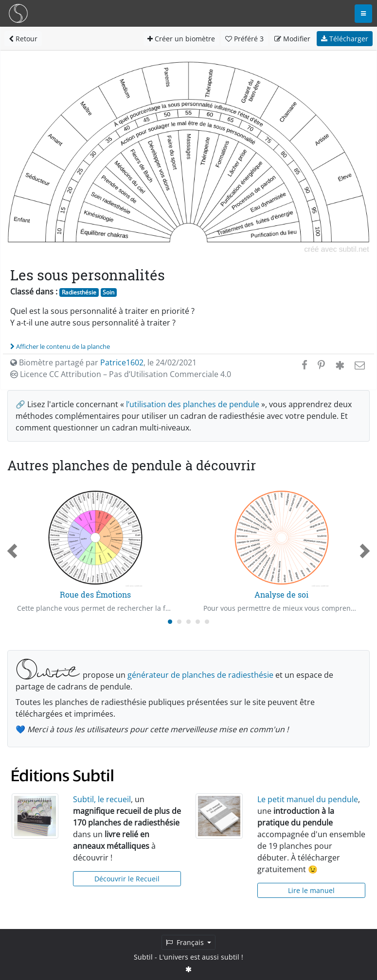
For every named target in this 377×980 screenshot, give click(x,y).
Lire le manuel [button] (311, 890)
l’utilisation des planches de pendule (193, 404)
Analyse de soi (281, 594)
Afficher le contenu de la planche (60, 346)
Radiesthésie (79, 292)
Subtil (143, 957)
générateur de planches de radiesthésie (200, 675)
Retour (23, 39)
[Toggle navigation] (363, 14)
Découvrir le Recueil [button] (127, 879)
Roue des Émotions (95, 594)
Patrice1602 (122, 362)
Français (186, 942)
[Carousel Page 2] (179, 622)
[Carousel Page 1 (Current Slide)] (170, 622)
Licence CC (121, 374)
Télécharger (345, 39)
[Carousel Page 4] (198, 622)
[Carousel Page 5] (207, 622)
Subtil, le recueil (102, 799)
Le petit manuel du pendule (308, 799)
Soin (108, 292)
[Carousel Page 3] (188, 622)
